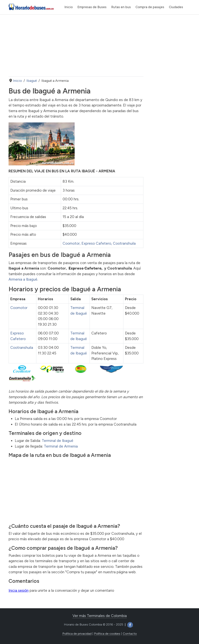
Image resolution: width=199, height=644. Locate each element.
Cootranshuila (124, 243)
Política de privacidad (77, 634)
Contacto (130, 634)
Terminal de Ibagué (58, 441)
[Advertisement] (76, 45)
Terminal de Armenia (61, 446)
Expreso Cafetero (96, 243)
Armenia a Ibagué (23, 279)
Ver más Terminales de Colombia (100, 616)
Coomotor (71, 243)
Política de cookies (107, 634)
